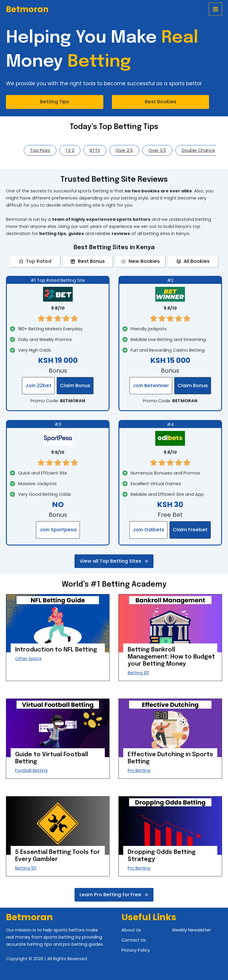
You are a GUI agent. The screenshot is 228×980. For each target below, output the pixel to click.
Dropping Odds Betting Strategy (162, 856)
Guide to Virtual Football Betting (52, 758)
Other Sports (28, 659)
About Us (131, 930)
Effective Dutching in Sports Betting (170, 758)
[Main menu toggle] (216, 9)
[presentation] (58, 623)
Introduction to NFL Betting (56, 650)
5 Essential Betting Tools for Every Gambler (58, 856)
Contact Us (134, 940)
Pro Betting (139, 770)
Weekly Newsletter (191, 930)
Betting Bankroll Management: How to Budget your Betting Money (171, 657)
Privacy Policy (136, 950)
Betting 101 (138, 673)
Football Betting (31, 770)
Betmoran (27, 9)
